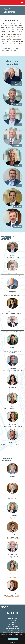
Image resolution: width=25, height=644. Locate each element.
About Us (7, 9)
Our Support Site (12, 624)
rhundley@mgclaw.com (13, 558)
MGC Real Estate (13, 616)
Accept (13, 639)
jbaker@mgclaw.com (12, 480)
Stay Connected (13, 622)
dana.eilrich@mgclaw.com (13, 499)
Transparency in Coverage (12, 626)
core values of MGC (14, 36)
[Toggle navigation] (22, 2)
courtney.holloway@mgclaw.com (12, 538)
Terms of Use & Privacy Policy (12, 629)
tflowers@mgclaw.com (13, 519)
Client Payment (12, 620)
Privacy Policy (13, 642)
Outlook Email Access (13, 618)
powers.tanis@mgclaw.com (12, 597)
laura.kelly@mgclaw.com (12, 577)
